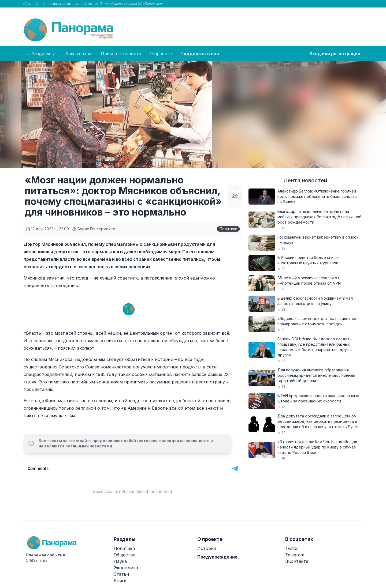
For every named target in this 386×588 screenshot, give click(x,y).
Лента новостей (305, 180)
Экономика (126, 568)
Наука (120, 561)
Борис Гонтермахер (94, 229)
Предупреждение (217, 557)
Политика (228, 229)
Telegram (295, 555)
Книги (120, 581)
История (207, 548)
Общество (125, 555)
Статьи (121, 574)
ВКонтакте (297, 561)
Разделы (41, 54)
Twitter (292, 548)
